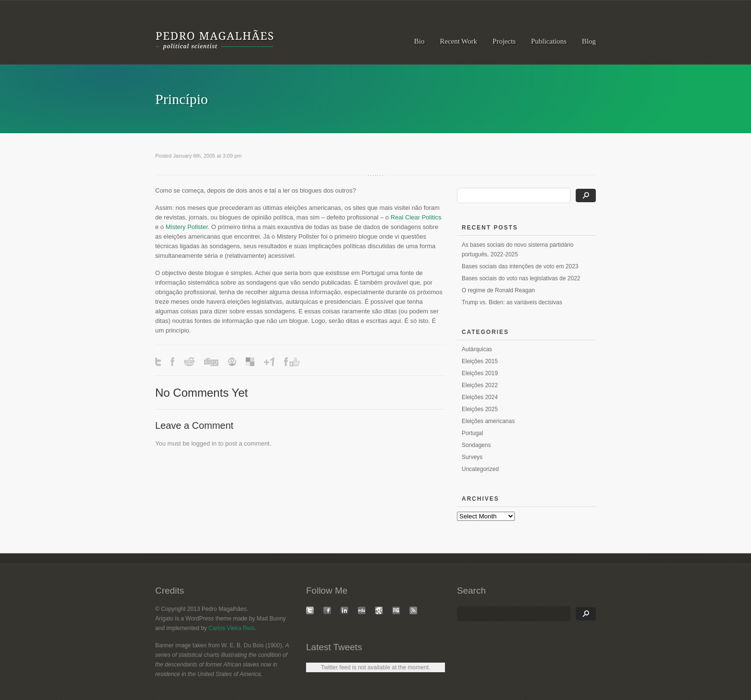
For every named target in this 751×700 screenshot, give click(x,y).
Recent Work (458, 41)
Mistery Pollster (187, 227)
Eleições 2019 (480, 373)
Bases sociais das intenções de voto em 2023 (520, 266)
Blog (589, 41)
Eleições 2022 (480, 385)
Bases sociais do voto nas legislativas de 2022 (521, 278)
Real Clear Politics (416, 217)
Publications (549, 41)
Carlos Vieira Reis (231, 628)
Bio (420, 41)
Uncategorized (480, 469)
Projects (504, 41)
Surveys (472, 457)
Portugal (472, 433)
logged (200, 443)
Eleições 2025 (480, 409)
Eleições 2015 (480, 361)
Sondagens (476, 445)
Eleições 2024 (480, 397)
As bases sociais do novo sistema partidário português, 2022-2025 (518, 250)
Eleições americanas (488, 421)
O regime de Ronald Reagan (498, 290)
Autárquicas (477, 349)
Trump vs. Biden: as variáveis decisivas (512, 302)
